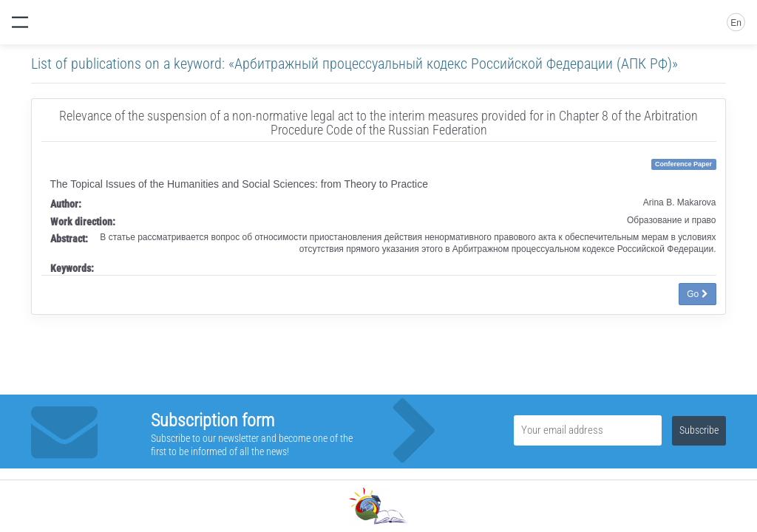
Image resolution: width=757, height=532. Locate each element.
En (736, 23)
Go (697, 294)
